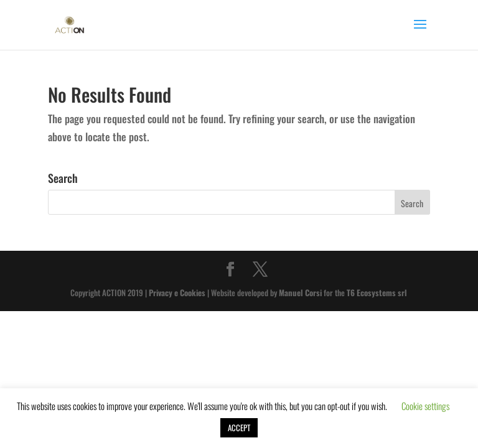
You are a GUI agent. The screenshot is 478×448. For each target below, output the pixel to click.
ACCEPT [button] (239, 427)
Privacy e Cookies (177, 292)
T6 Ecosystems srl (377, 292)
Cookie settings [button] (425, 406)
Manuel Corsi (300, 292)
